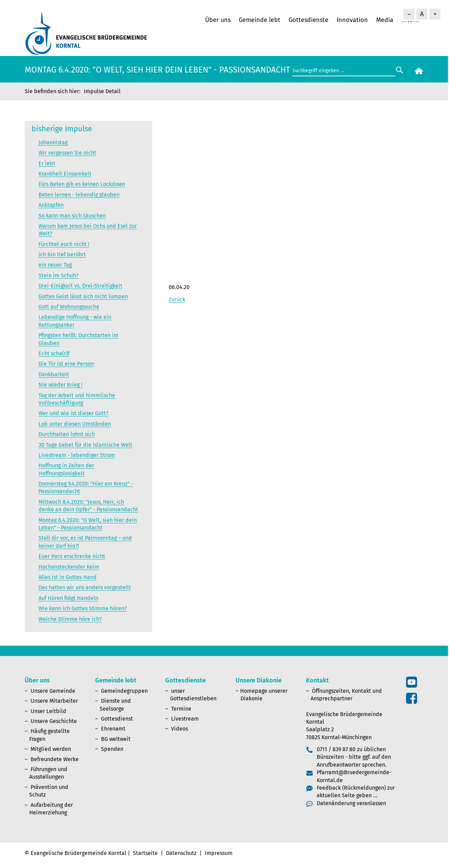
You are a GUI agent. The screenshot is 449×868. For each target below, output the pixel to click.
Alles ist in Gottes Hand (68, 577)
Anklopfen (51, 205)
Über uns (218, 20)
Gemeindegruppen (124, 691)
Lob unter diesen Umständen (75, 424)
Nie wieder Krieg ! (60, 385)
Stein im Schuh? (58, 275)
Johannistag (53, 142)
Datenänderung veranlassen (351, 803)
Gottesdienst (117, 719)
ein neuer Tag (55, 265)
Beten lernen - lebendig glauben (79, 195)
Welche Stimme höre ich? (70, 619)
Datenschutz (181, 853)
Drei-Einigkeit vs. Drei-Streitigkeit (80, 286)
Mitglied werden (51, 749)
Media (385, 20)
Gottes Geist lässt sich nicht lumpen (83, 296)
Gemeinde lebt (260, 20)
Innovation (352, 20)
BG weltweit (116, 739)
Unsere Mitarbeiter (54, 701)
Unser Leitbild (48, 711)
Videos (179, 729)
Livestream (185, 719)
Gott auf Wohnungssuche (69, 307)
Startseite (145, 853)
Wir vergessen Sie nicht (67, 153)
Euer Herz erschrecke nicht (72, 556)
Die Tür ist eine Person (66, 364)
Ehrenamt (113, 729)
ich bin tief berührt (62, 254)
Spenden (112, 749)
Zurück (177, 299)
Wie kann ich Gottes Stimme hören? (83, 608)
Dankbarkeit (54, 374)
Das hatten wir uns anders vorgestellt (85, 587)
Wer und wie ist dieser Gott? (73, 413)
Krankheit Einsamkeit (65, 174)
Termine (181, 709)
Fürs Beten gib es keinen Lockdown (82, 184)
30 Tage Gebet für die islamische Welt (85, 445)
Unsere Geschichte (54, 721)
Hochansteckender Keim (69, 567)
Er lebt (47, 163)
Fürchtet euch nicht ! (64, 244)
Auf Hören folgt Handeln (68, 598)
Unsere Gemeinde (53, 691)
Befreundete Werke (55, 759)
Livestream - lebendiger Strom (77, 455)
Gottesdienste (308, 20)
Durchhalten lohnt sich (67, 434)
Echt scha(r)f (54, 353)
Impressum (219, 853)
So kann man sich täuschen (72, 216)
